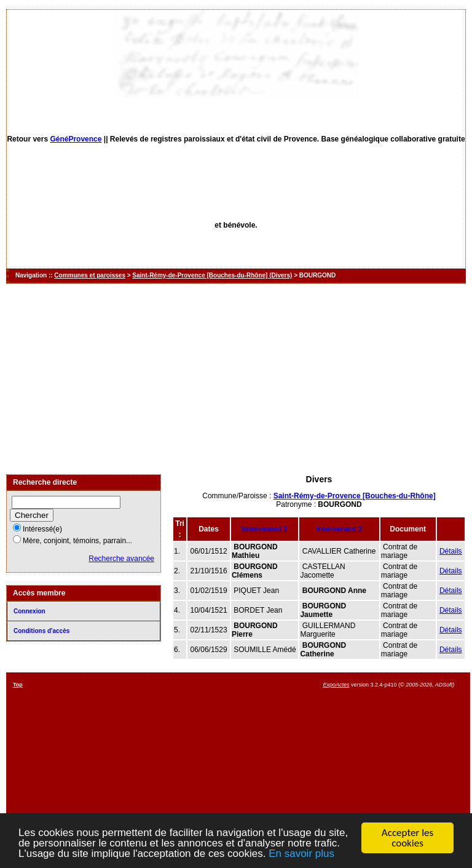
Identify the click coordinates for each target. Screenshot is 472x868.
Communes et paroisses (90, 275)
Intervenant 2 (340, 529)
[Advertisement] (236, 379)
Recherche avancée (121, 559)
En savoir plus (301, 854)
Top (18, 685)
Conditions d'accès (41, 631)
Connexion (29, 611)
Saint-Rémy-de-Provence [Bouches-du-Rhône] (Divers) (212, 275)
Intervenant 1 (265, 529)
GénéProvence (76, 139)
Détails (451, 551)
